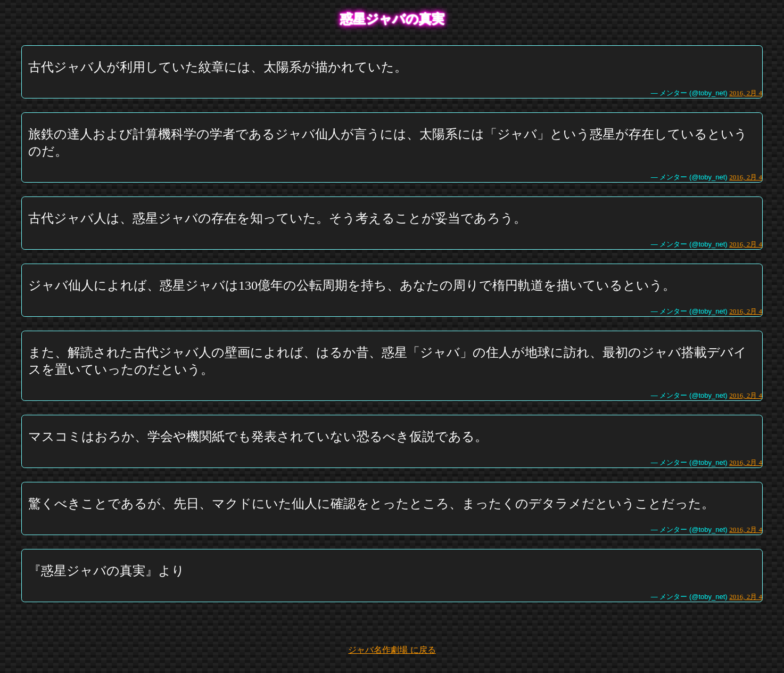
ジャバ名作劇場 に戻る (392, 650)
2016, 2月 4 (746, 93)
